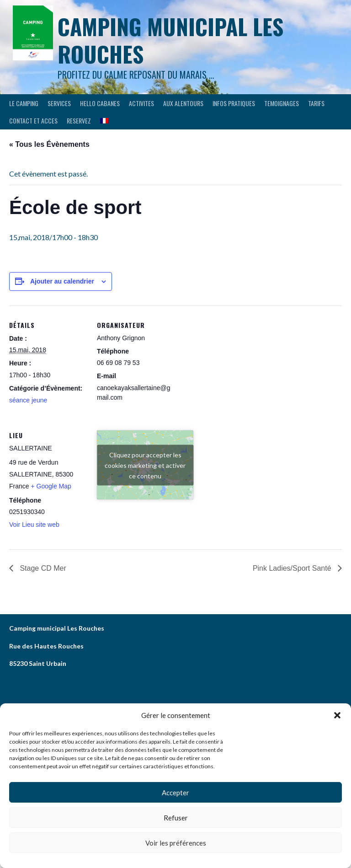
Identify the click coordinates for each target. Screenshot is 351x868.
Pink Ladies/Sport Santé (293, 568)
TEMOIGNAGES (282, 103)
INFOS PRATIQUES (234, 103)
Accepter (175, 793)
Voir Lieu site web (34, 525)
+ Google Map (51, 486)
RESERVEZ (79, 121)
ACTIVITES (141, 103)
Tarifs (316, 103)
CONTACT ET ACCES (33, 121)
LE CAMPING (24, 103)
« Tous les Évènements (49, 144)
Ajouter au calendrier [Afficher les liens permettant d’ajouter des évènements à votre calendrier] (62, 281)
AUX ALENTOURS (183, 103)
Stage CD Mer (42, 568)
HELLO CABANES (100, 103)
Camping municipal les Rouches (170, 40)
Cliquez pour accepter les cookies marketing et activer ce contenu (145, 465)
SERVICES (59, 103)
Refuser (176, 818)
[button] (337, 715)
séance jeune (28, 400)
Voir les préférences (176, 843)
